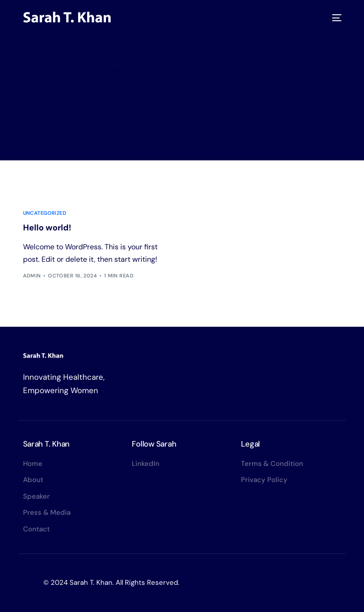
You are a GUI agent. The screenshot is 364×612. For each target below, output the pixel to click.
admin (32, 276)
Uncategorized (45, 213)
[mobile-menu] (335, 18)
